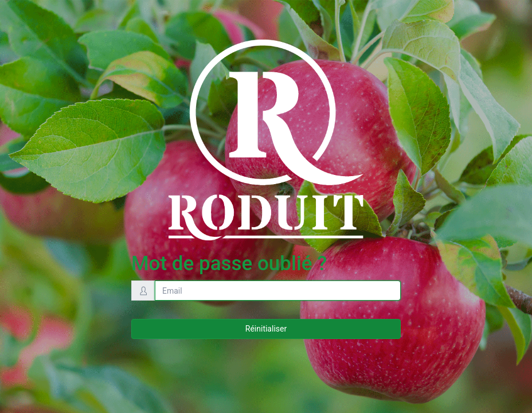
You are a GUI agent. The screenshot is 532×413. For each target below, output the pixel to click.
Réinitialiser (266, 329)
